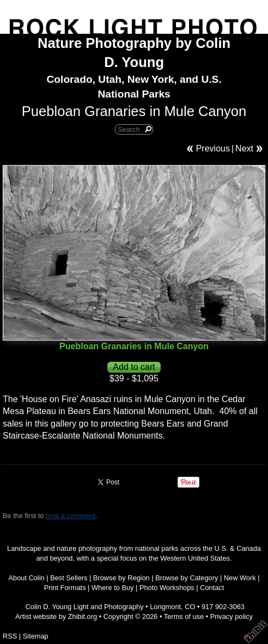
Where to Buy (113, 588)
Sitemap (36, 636)
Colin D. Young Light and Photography (85, 607)
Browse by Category (187, 578)
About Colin (27, 578)
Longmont (165, 607)
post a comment (71, 516)
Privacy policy (232, 616)
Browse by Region (121, 578)
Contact (212, 588)
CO (190, 607)
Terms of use (184, 616)
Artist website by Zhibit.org (56, 616)
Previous (213, 148)
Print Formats (65, 588)
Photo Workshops (167, 588)
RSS (10, 636)
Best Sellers (69, 578)
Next (244, 148)
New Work (240, 578)
